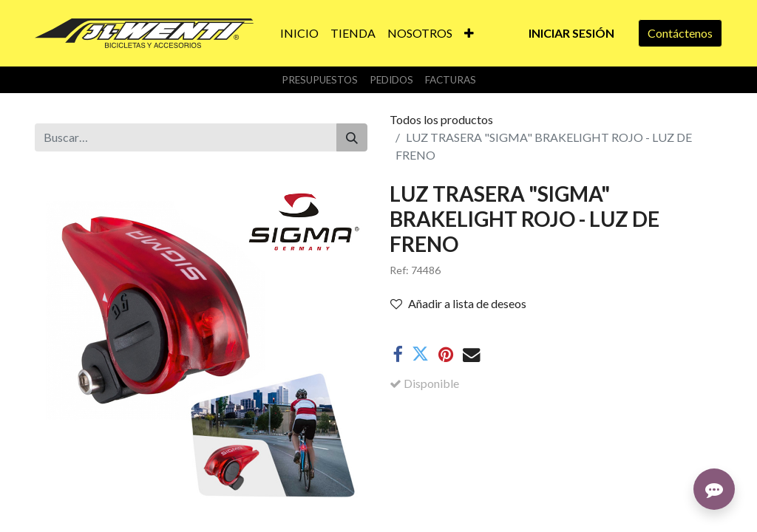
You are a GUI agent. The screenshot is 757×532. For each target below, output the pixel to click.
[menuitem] (299, 33)
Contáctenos (680, 33)
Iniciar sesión (571, 33)
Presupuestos (320, 80)
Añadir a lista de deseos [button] (458, 303)
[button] (469, 33)
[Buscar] (352, 137)
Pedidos (391, 80)
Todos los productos (441, 119)
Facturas (451, 80)
